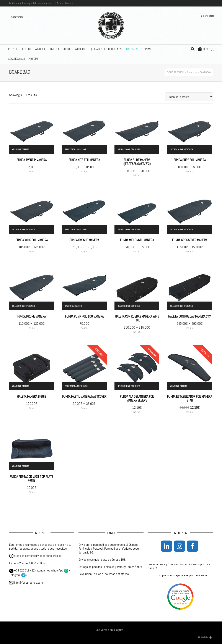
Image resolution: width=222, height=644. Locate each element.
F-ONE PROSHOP (175, 72)
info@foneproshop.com (26, 583)
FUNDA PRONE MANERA (32, 316)
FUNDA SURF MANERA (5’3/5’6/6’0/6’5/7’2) (137, 162)
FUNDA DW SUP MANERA (84, 240)
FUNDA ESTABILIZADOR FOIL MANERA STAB (190, 398)
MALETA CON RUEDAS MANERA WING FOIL (137, 318)
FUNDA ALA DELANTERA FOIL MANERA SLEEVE (137, 398)
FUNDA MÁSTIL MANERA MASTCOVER (84, 396)
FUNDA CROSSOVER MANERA (190, 240)
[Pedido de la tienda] (189, 97)
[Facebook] (193, 546)
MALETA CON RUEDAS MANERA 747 (190, 316)
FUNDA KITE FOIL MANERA (84, 160)
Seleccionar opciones (76, 149)
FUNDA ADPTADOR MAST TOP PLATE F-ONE (32, 479)
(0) (206, 49)
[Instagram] (180, 546)
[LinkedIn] (166, 546)
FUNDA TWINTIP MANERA (32, 160)
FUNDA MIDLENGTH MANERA (137, 240)
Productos (192, 72)
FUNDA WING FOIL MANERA (32, 240)
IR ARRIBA (205, 638)
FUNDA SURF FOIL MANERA (190, 160)
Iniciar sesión (207, 16)
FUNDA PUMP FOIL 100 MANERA (84, 316)
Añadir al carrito (21, 149)
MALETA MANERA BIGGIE (32, 396)
